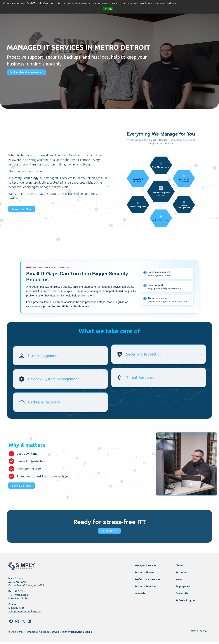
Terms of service (198, 633)
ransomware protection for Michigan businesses (58, 307)
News (179, 581)
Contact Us (182, 595)
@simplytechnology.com (28, 614)
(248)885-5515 (16, 610)
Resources (182, 574)
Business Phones (144, 574)
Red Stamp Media (82, 634)
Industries (141, 595)
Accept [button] (108, 9)
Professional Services (147, 581)
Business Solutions (146, 588)
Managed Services (145, 567)
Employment (183, 588)
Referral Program (186, 602)
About (179, 567)
